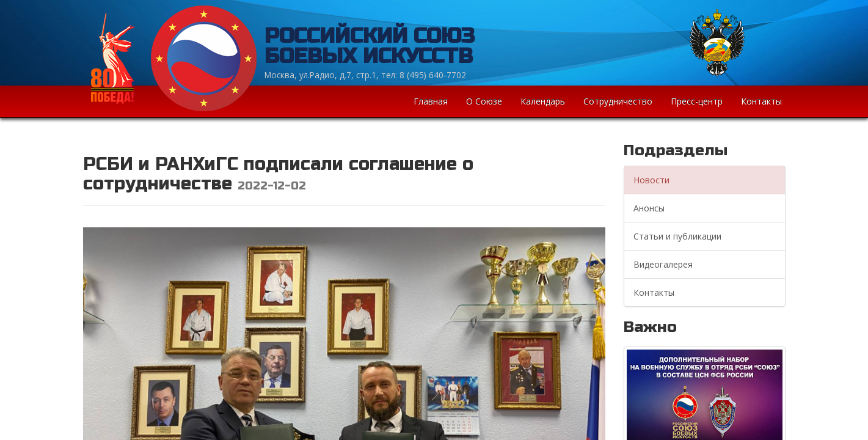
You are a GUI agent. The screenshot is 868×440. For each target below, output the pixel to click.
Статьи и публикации (677, 236)
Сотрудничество (618, 101)
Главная (431, 101)
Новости (651, 180)
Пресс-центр (697, 101)
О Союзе (484, 101)
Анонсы (649, 208)
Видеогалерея (663, 264)
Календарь (543, 101)
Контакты (761, 101)
